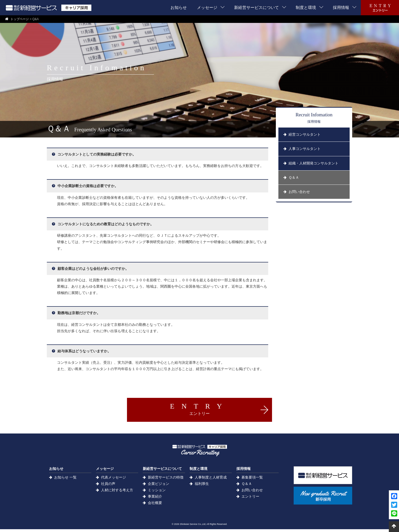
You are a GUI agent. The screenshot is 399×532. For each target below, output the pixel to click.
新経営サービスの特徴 (166, 480)
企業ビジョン (159, 486)
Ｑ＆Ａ (247, 486)
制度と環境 (306, 8)
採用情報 (341, 8)
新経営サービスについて (256, 8)
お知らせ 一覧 (65, 480)
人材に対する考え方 (117, 493)
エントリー (250, 499)
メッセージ (207, 8)
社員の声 (108, 486)
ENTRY (199, 409)
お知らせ (179, 8)
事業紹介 (155, 499)
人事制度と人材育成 (211, 480)
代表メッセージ (113, 480)
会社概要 (155, 506)
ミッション (157, 493)
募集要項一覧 (252, 480)
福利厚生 (202, 486)
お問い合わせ (252, 493)
